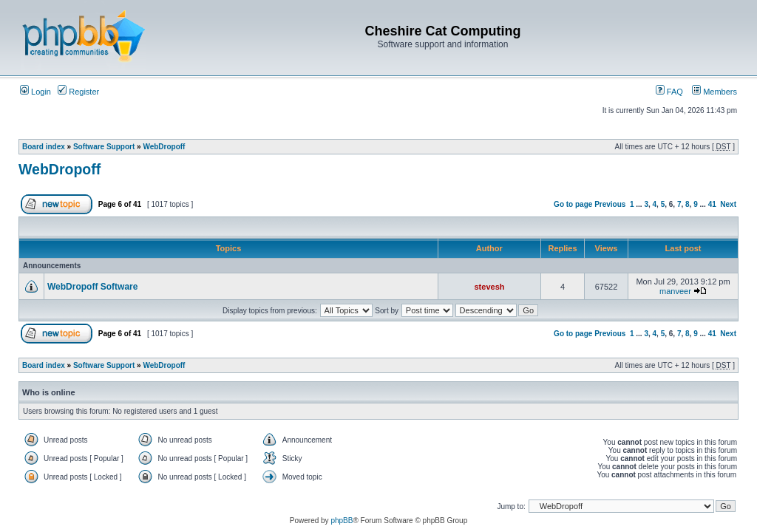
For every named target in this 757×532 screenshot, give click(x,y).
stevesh (490, 287)
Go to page (573, 204)
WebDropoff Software (92, 287)
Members (714, 92)
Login (35, 92)
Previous (610, 204)
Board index (44, 147)
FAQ (669, 92)
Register (78, 92)
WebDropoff (164, 147)
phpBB (342, 521)
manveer (675, 291)
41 (712, 204)
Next (728, 204)
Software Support (104, 147)
